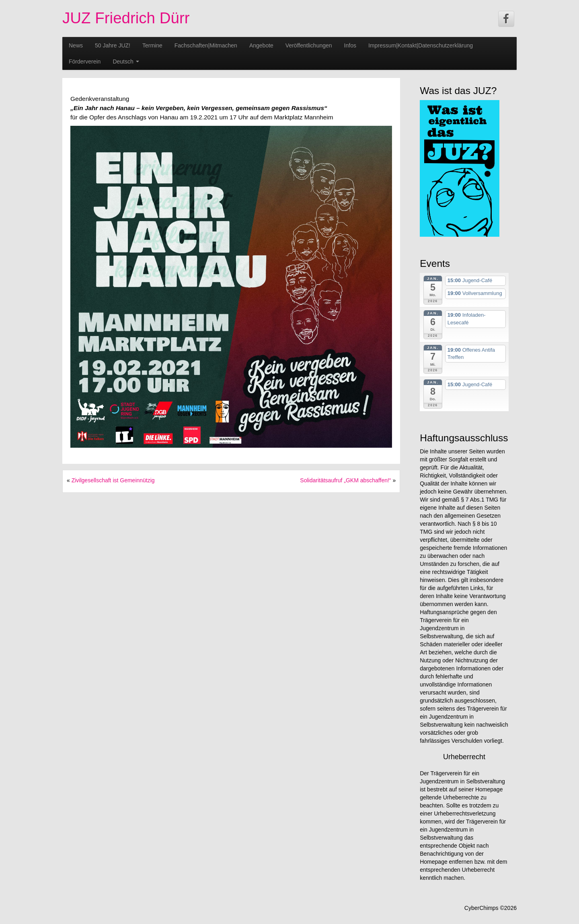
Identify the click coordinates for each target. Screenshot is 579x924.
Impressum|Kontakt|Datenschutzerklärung (421, 45)
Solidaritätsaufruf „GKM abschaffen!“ (345, 480)
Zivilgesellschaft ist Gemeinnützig (113, 480)
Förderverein (85, 61)
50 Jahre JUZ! (113, 45)
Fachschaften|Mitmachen (206, 45)
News (76, 45)
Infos (350, 45)
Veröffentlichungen (309, 45)
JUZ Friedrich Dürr (126, 18)
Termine (152, 45)
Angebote (261, 45)
